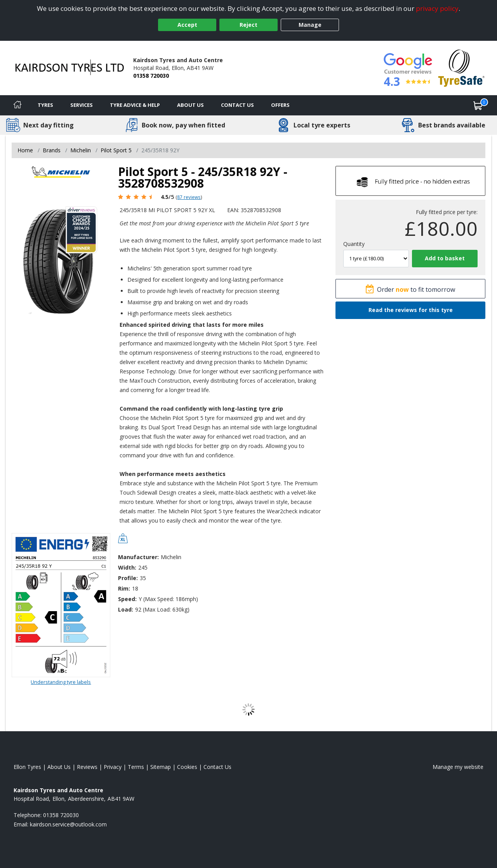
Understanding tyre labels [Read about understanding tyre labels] (61, 682)
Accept (187, 25)
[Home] (17, 105)
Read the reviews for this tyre (411, 310)
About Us (190, 105)
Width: (127, 567)
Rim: (124, 588)
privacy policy (437, 8)
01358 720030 (151, 76)
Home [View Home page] (25, 150)
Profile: (128, 578)
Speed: (127, 599)
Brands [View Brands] (52, 150)
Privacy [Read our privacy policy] (113, 767)
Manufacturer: (138, 557)
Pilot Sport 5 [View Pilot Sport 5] (116, 150)
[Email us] (68, 824)
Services (82, 105)
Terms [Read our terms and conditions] (136, 767)
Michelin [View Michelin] (81, 150)
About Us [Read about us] (59, 767)
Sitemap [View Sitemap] (161, 767)
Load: (126, 609)
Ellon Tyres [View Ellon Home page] (27, 767)
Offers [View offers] (280, 105)
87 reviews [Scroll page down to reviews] (189, 197)
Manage (310, 25)
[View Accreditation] (461, 67)
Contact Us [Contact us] (237, 105)
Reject (248, 25)
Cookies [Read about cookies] (187, 767)
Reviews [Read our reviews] (87, 767)
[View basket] (478, 105)
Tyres (45, 105)
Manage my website (458, 767)
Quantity (354, 244)
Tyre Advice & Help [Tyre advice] (135, 105)
